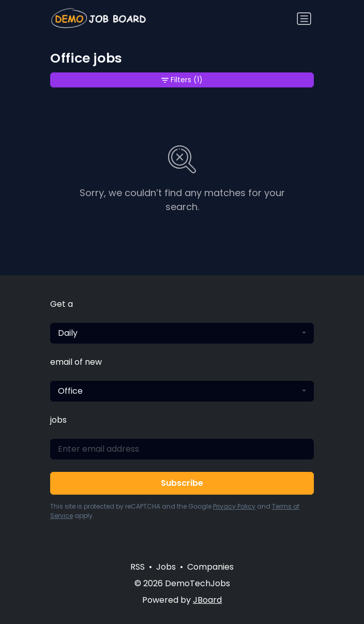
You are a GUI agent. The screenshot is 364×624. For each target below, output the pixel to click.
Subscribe (182, 483)
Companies (210, 567)
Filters (182, 80)
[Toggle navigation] (304, 19)
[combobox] (182, 333)
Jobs (166, 567)
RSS (138, 567)
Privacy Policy (234, 506)
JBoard (207, 600)
